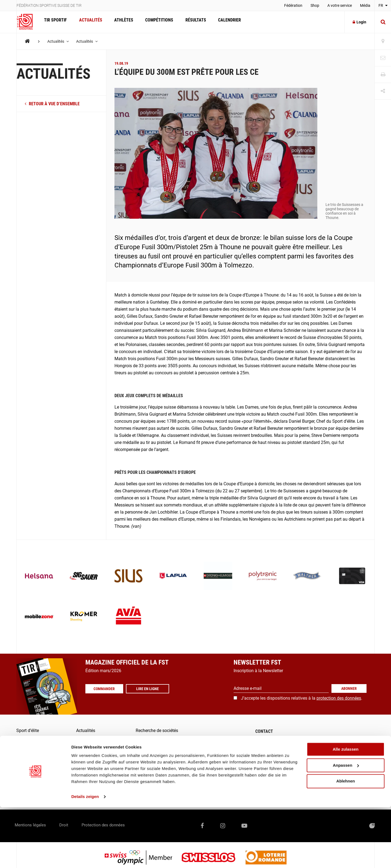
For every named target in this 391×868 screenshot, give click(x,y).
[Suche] (383, 22)
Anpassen (346, 826)
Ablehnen (346, 842)
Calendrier (223, 22)
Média (365, 5)
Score (141, 783)
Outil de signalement (155, 793)
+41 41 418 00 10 (354, 768)
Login (359, 22)
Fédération (293, 5)
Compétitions (155, 22)
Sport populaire (31, 741)
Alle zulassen (345, 810)
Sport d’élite (28, 730)
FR (383, 5)
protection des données (339, 698)
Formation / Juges (34, 751)
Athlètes (121, 22)
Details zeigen (85, 857)
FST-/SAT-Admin (151, 772)
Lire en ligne (150, 689)
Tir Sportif (55, 22)
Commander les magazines (162, 741)
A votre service (340, 5)
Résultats (190, 22)
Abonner (349, 688)
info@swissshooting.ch (281, 768)
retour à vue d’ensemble (52, 104)
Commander (106, 689)
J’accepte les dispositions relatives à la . (302, 698)
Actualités (89, 22)
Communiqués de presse (159, 751)
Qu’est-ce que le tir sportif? (42, 762)
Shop (315, 5)
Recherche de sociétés (157, 730)
